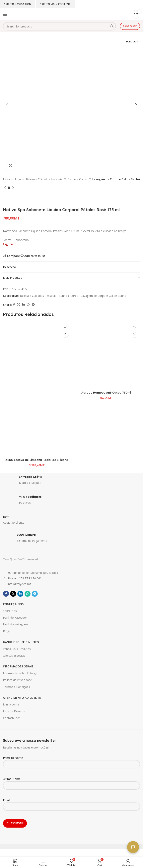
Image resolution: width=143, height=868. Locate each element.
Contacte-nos (12, 718)
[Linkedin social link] (24, 305)
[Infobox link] (71, 481)
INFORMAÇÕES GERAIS (18, 666)
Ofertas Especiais (14, 656)
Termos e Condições (16, 687)
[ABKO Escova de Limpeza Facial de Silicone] (37, 355)
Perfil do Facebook (15, 618)
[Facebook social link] (14, 305)
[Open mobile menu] (5, 14)
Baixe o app (130, 26)
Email (71, 803)
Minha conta (11, 704)
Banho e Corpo (77, 179)
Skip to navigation (18, 4)
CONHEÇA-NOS (13, 604)
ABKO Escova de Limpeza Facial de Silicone (37, 460)
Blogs (7, 631)
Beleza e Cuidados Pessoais (44, 179)
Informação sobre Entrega (20, 673)
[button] (135, 334)
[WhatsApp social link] (28, 305)
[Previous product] (5, 187)
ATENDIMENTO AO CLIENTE (22, 698)
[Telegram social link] (33, 305)
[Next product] (13, 187)
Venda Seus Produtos (17, 649)
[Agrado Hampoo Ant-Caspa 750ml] (106, 355)
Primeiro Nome (71, 761)
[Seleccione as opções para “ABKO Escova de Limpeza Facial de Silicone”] (65, 334)
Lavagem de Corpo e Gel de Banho (116, 179)
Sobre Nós (10, 611)
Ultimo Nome (71, 782)
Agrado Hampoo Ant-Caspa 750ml (106, 393)
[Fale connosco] (133, 847)
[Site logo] (62, 14)
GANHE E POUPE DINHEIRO (21, 642)
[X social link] (19, 305)
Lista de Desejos (14, 711)
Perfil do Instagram (15, 624)
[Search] (59, 26)
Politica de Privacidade (17, 680)
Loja (18, 179)
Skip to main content (55, 4)
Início (6, 179)
